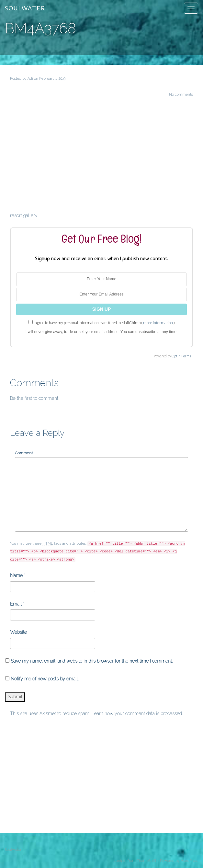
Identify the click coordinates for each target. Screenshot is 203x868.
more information (158, 323)
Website (18, 632)
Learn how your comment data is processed (137, 713)
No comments (181, 94)
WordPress (189, 861)
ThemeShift (147, 861)
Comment (24, 453)
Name (16, 575)
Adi (30, 79)
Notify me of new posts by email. (45, 679)
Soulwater (25, 8)
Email (16, 604)
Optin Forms (181, 356)
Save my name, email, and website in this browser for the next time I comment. (92, 661)
